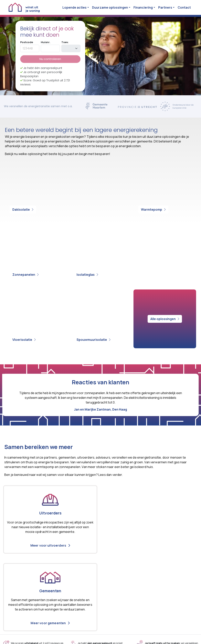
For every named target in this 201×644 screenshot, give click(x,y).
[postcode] (30, 48)
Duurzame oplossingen (110, 7)
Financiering (143, 7)
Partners (165, 7)
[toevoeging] (71, 48)
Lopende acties (74, 7)
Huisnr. (46, 42)
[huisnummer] (50, 48)
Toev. (65, 42)
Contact (184, 7)
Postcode (27, 42)
